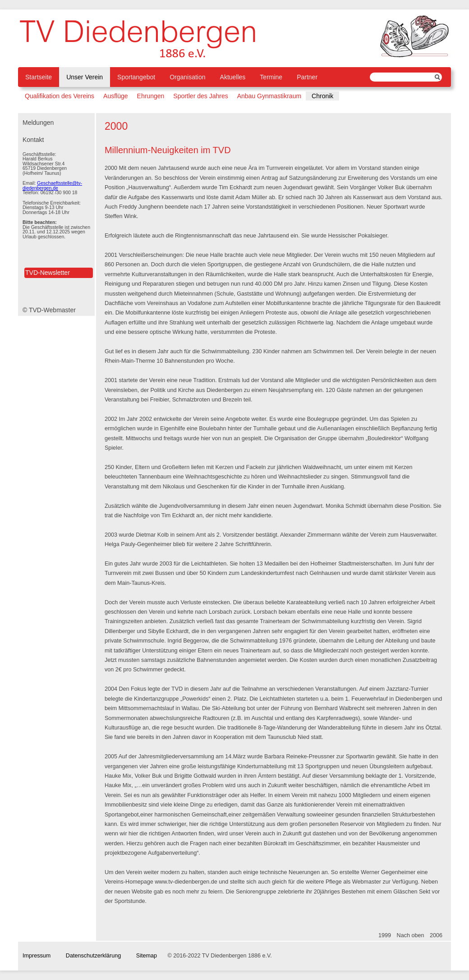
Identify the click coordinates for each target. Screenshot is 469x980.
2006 (436, 935)
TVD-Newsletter (48, 273)
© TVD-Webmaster (49, 310)
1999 (385, 935)
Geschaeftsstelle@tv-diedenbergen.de (52, 185)
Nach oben (411, 935)
